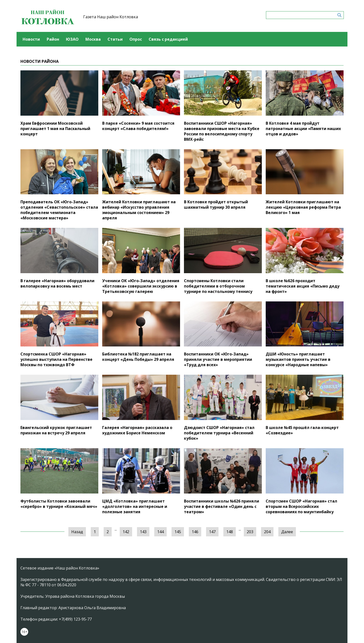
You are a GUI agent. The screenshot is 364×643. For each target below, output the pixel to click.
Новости (31, 39)
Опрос (136, 39)
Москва (93, 39)
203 (250, 532)
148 (230, 532)
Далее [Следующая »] (287, 532)
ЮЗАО (72, 39)
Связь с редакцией (168, 39)
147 (212, 532)
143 (143, 532)
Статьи (115, 39)
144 (160, 532)
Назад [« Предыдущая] (77, 532)
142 (126, 532)
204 (267, 532)
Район (53, 39)
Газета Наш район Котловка (111, 17)
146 (195, 532)
